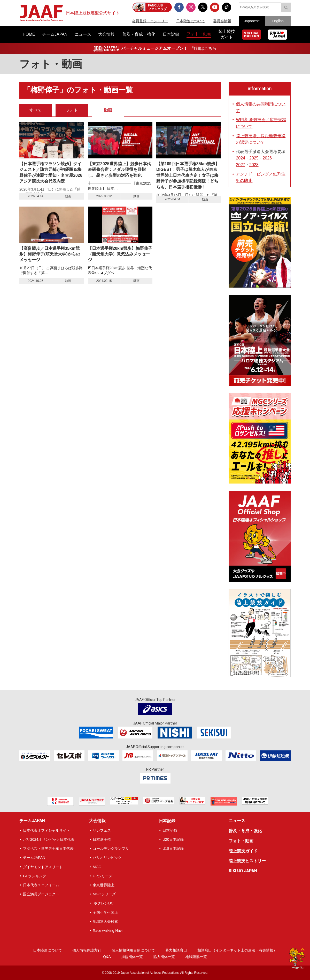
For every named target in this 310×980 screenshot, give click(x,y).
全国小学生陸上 (105, 912)
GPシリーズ (103, 876)
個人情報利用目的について (133, 950)
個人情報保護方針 (87, 950)
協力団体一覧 (164, 957)
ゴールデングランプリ (111, 849)
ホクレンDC (103, 903)
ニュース (237, 821)
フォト (72, 110)
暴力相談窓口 (176, 950)
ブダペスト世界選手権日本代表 (48, 849)
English (278, 21)
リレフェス (102, 830)
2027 (241, 165)
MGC (97, 867)
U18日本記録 (173, 849)
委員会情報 (222, 21)
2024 (241, 158)
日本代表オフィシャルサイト (47, 830)
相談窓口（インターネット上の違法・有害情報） (237, 950)
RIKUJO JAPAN (243, 871)
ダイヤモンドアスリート (43, 867)
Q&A (107, 957)
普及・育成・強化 (245, 831)
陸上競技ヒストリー (247, 861)
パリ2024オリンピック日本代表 (49, 839)
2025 (254, 158)
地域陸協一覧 (196, 957)
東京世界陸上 (104, 885)
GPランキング (35, 876)
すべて (36, 110)
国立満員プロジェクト (41, 894)
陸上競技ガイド (243, 851)
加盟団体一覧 (132, 957)
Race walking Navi (108, 931)
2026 (267, 158)
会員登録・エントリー (150, 21)
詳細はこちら (204, 48)
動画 (108, 110)
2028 (254, 165)
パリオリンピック (107, 858)
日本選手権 (102, 839)
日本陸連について (191, 21)
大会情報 (97, 821)
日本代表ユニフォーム (41, 885)
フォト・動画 (241, 841)
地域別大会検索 (105, 922)
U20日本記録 (173, 839)
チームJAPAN (32, 821)
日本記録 (167, 821)
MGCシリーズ (104, 894)
